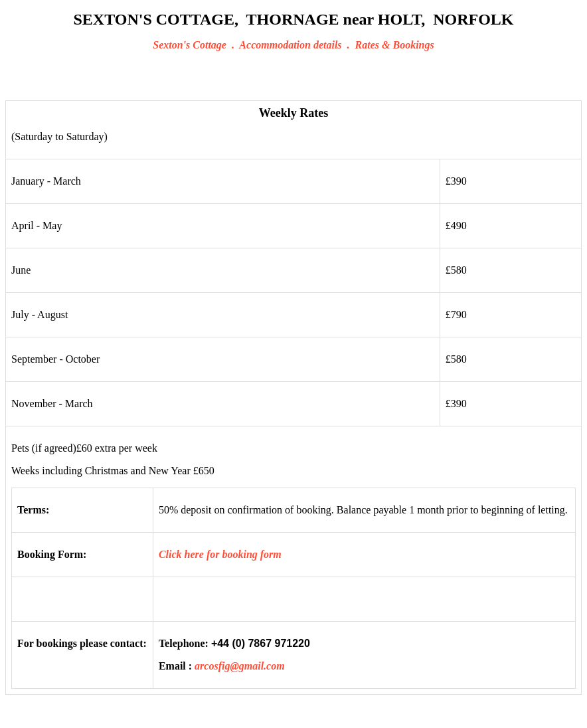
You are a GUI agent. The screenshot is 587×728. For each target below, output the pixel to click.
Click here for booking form (220, 554)
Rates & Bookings (395, 45)
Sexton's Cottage (190, 45)
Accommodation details (290, 45)
